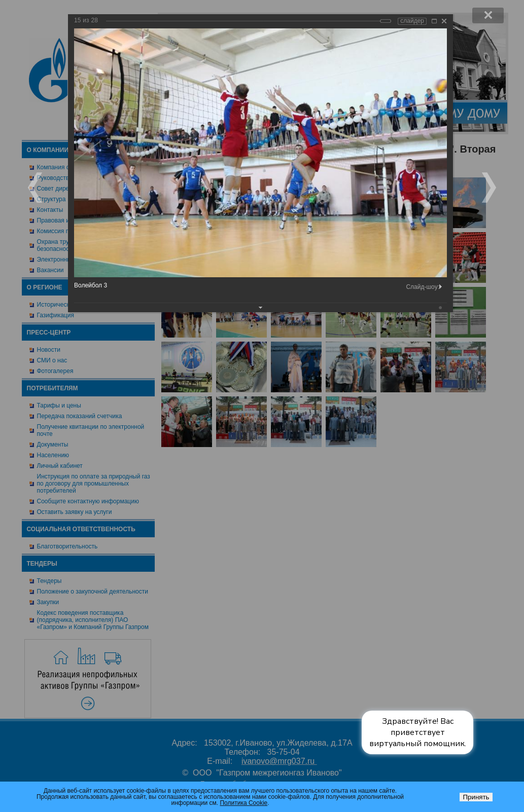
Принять (476, 797)
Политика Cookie (243, 803)
